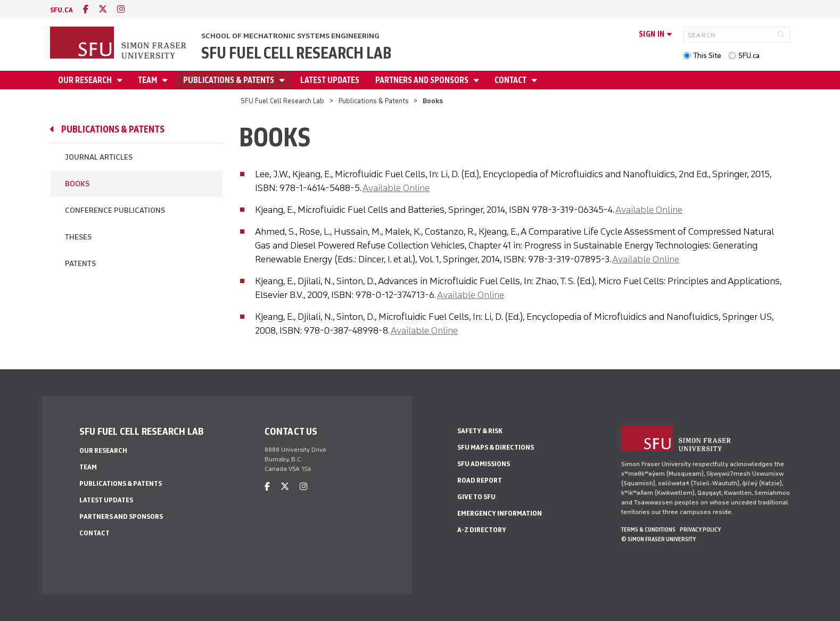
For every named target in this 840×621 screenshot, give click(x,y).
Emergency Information (500, 513)
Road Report (480, 480)
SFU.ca (749, 56)
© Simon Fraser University (658, 539)
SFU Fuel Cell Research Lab (296, 53)
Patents (80, 264)
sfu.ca (61, 10)
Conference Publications (115, 210)
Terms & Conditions (648, 529)
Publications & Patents (229, 80)
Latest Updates (330, 80)
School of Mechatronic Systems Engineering (290, 36)
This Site (707, 56)
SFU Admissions (484, 464)
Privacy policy (700, 529)
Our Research (86, 80)
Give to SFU (476, 497)
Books (77, 184)
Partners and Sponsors (423, 80)
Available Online (396, 188)
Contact (511, 80)
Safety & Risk (480, 431)
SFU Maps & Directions (496, 447)
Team (148, 80)
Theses (78, 237)
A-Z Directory (482, 530)
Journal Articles (99, 157)
